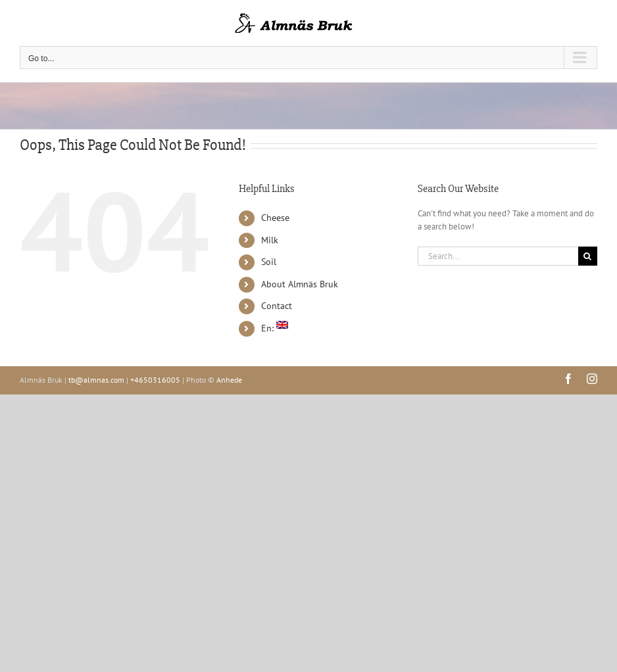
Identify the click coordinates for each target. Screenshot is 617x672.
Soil (269, 262)
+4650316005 (155, 380)
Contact (277, 306)
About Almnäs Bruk (300, 284)
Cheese (275, 218)
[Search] (588, 256)
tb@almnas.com (96, 380)
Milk (270, 240)
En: (275, 328)
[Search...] (498, 256)
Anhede (229, 380)
